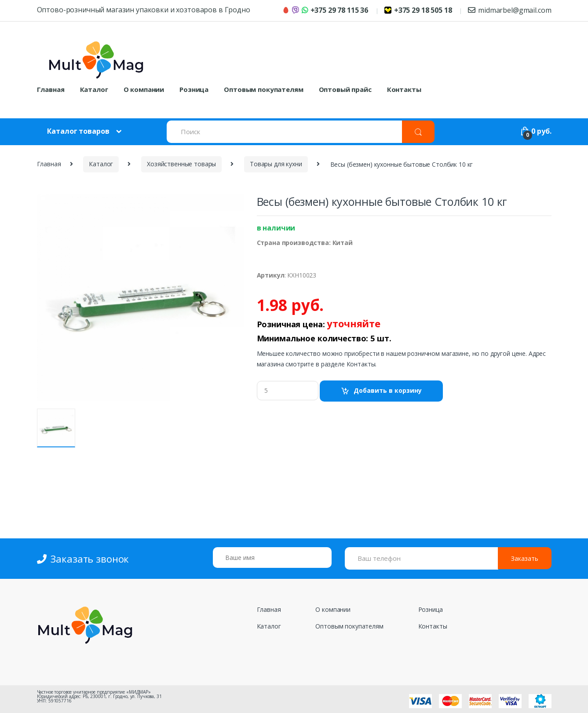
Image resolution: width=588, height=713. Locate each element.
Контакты (404, 89)
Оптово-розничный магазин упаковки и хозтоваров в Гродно (144, 10)
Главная (51, 89)
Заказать (525, 558)
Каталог (94, 89)
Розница (194, 89)
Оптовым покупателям (263, 89)
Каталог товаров (78, 131)
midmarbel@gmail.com (509, 10)
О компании (144, 89)
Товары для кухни (276, 164)
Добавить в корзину (388, 390)
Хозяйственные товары (181, 164)
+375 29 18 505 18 (418, 10)
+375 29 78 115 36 (325, 10)
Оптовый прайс (345, 89)
